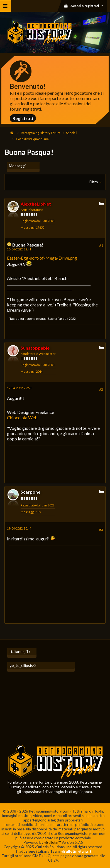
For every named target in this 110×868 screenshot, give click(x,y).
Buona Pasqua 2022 (62, 319)
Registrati (23, 118)
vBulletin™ (52, 842)
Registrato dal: (31, 221)
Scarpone (30, 492)
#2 (101, 389)
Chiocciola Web (22, 417)
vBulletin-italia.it (76, 851)
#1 (101, 245)
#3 (101, 530)
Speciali (72, 133)
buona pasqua (36, 319)
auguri (21, 319)
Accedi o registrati (88, 6)
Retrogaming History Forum (41, 133)
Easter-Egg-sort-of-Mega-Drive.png (42, 258)
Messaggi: (28, 227)
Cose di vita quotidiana (32, 139)
